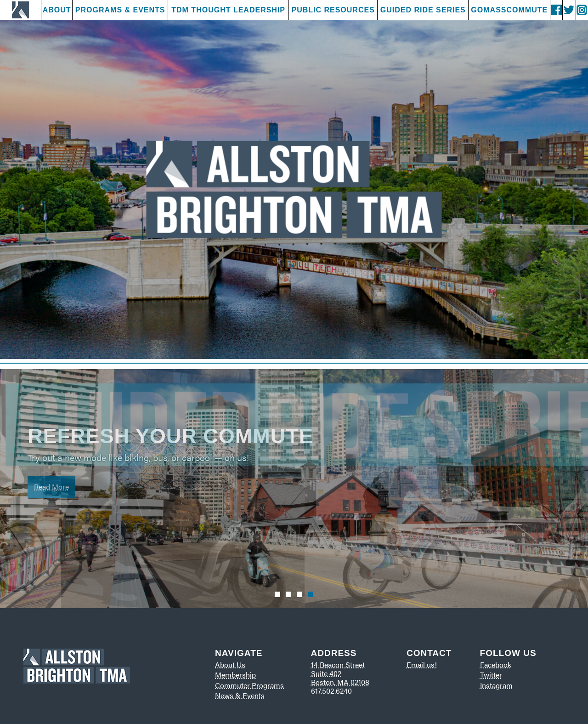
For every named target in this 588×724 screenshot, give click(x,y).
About (57, 10)
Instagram (496, 685)
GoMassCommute (509, 10)
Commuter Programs (249, 685)
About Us (230, 664)
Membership (235, 675)
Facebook (496, 664)
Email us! (422, 664)
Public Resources (333, 10)
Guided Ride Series (423, 10)
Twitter (491, 675)
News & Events (240, 695)
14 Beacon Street (338, 664)
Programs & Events (120, 10)
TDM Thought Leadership (228, 10)
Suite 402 (326, 673)
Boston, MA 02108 (340, 682)
